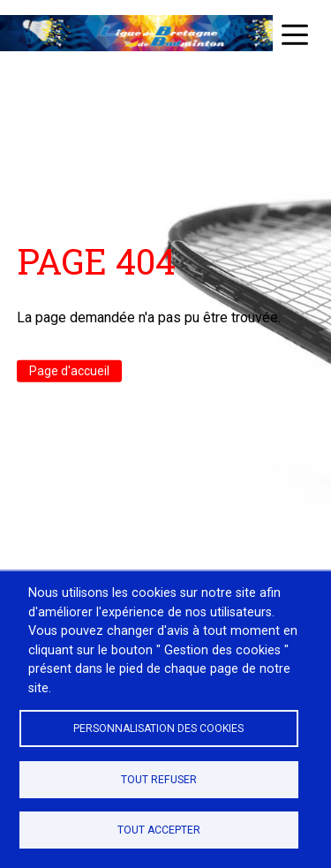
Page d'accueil (69, 371)
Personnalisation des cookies (158, 728)
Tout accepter (159, 830)
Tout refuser (159, 780)
